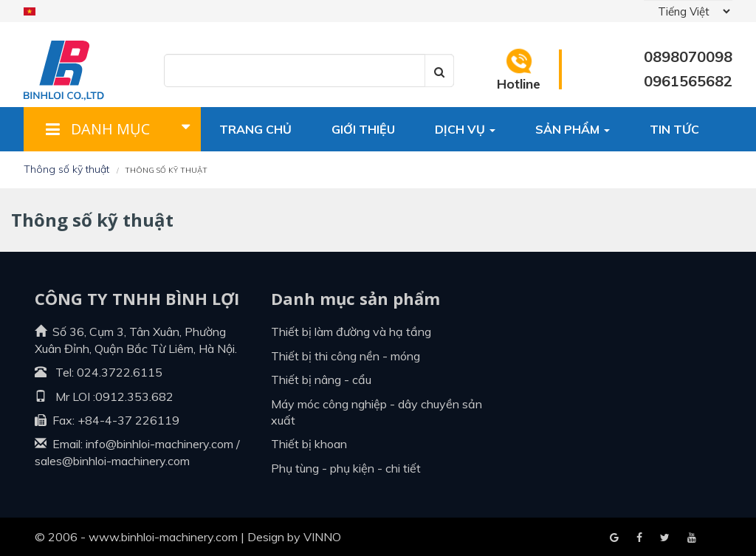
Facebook (614, 538)
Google (639, 538)
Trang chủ (255, 129)
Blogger (692, 538)
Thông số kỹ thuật (66, 169)
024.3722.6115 (120, 372)
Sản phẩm (573, 129)
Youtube (665, 538)
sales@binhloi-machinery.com (112, 461)
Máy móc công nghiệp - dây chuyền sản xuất (377, 412)
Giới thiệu (363, 129)
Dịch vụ (465, 129)
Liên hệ (241, 174)
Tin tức (674, 129)
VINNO (322, 537)
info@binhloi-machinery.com (159, 444)
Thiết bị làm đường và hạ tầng (351, 332)
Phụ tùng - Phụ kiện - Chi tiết (346, 468)
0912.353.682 (134, 397)
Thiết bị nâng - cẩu (321, 380)
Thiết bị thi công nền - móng (346, 356)
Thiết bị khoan (309, 444)
